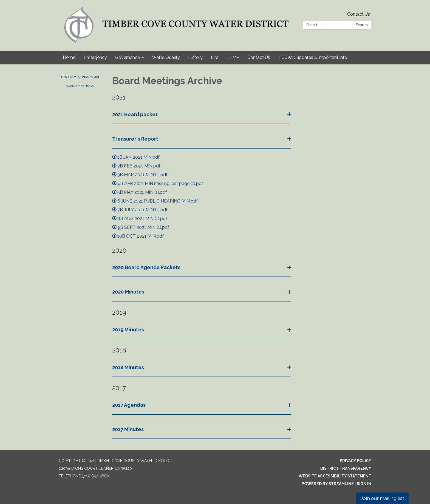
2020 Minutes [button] (129, 292)
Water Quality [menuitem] (166, 57)
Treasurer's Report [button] (136, 139)
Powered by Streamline (328, 484)
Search (362, 25)
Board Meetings (80, 86)
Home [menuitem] (69, 57)
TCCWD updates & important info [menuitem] (313, 57)
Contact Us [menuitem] (259, 57)
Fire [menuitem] (215, 57)
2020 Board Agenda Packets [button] (147, 267)
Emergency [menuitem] (95, 57)
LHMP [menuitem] (233, 57)
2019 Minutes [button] (129, 330)
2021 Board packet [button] (135, 114)
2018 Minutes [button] (129, 367)
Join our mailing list (382, 498)
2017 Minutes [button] (128, 429)
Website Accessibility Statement (335, 476)
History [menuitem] (195, 57)
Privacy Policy (356, 461)
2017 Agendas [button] (129, 405)
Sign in (364, 484)
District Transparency (346, 468)
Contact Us (359, 14)
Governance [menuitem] (128, 57)
